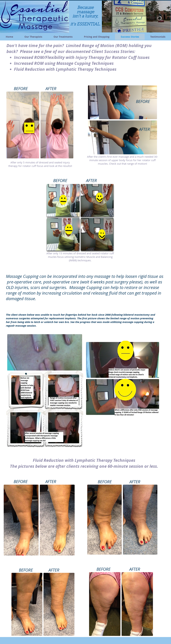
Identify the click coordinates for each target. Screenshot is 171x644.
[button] (136, 16)
